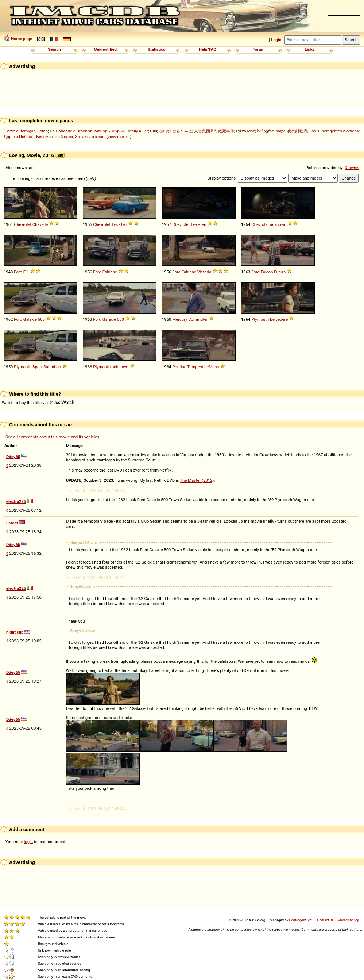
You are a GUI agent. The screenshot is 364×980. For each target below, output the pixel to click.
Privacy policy (348, 920)
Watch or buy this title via (38, 403)
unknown (278, 224)
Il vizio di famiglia (20, 131)
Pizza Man (245, 131)
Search (54, 49)
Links (309, 49)
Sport (37, 367)
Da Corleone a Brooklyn (71, 131)
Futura (280, 272)
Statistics (156, 49)
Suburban (52, 367)
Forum (259, 49)
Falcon (267, 272)
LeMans (212, 367)
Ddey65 (352, 168)
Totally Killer (137, 131)
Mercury (180, 319)
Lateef (12, 523)
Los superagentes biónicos (334, 131)
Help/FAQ (208, 49)
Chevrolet (23, 224)
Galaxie (30, 319)
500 (41, 319)
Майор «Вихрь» (109, 131)
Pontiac (179, 367)
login (29, 842)
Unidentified (105, 49)
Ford (18, 272)
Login (276, 40)
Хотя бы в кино (90, 137)
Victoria (204, 272)
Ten (124, 224)
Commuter (198, 319)
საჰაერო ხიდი (271, 131)
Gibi (154, 131)
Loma (43, 131)
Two (115, 224)
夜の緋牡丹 (297, 131)
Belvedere (279, 319)
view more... (119, 137)
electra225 (16, 501)
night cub (15, 632)
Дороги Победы (19, 137)
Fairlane (110, 272)
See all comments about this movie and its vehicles (52, 437)
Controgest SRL (301, 920)
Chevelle (40, 224)
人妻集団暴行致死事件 (214, 131)
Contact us (325, 920)
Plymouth (260, 319)
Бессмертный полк (55, 137)
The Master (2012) (197, 480)
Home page (22, 39)
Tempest (195, 367)
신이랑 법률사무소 (176, 131)
